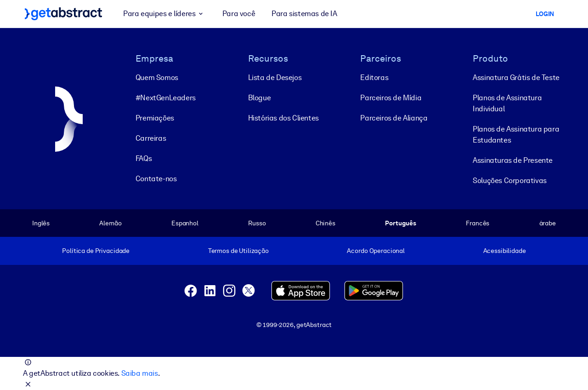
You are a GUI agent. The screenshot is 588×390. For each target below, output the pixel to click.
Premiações (155, 118)
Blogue (260, 98)
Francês (478, 223)
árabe (548, 223)
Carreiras (151, 138)
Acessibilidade (505, 251)
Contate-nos (156, 179)
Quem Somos (157, 77)
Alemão (110, 223)
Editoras (374, 77)
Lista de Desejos (275, 77)
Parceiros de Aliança (394, 118)
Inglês (41, 223)
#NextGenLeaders (166, 98)
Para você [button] (239, 14)
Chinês (325, 223)
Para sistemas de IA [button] (304, 14)
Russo (257, 223)
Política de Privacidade (96, 251)
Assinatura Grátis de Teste (516, 77)
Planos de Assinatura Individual (507, 103)
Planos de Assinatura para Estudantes (516, 135)
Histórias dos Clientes (283, 118)
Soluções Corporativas (510, 181)
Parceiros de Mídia (391, 98)
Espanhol (185, 223)
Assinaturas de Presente (513, 160)
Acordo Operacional (376, 251)
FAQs (144, 158)
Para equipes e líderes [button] (164, 14)
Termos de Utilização (238, 251)
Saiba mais (140, 373)
